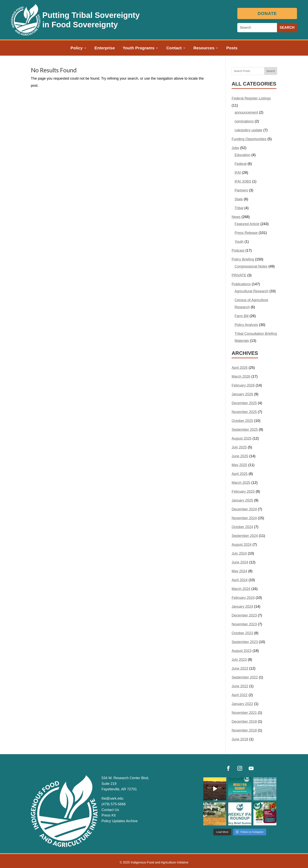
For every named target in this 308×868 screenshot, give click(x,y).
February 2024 (243, 598)
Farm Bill (242, 316)
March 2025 (241, 483)
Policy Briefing (243, 259)
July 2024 (239, 553)
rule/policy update (248, 130)
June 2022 (240, 686)
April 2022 (240, 695)
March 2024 (241, 589)
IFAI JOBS (243, 181)
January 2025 (242, 500)
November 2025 (244, 412)
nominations (244, 121)
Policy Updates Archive (120, 821)
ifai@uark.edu (112, 798)
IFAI (238, 173)
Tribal (239, 208)
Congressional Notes (251, 266)
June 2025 (240, 456)
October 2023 (242, 633)
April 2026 (240, 368)
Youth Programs (139, 48)
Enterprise (105, 48)
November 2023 (244, 624)
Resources (204, 48)
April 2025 (240, 474)
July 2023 (239, 660)
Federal (241, 164)
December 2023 (244, 615)
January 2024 (242, 607)
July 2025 (239, 447)
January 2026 (242, 394)
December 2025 (244, 403)
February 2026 (243, 385)
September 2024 (245, 536)
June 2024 (240, 562)
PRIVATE (239, 275)
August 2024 (242, 545)
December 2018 (244, 722)
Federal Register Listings (251, 98)
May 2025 (239, 465)
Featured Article (247, 224)
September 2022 (245, 677)
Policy (77, 48)
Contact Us (110, 810)
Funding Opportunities (249, 139)
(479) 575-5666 (114, 804)
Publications (241, 284)
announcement (246, 112)
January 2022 (242, 704)
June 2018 (240, 739)
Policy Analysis (246, 325)
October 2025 (242, 421)
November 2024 (244, 518)
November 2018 (244, 730)
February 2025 (243, 492)
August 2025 (242, 438)
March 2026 (241, 376)
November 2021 (244, 713)
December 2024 (244, 509)
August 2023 (242, 651)
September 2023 (245, 642)
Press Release (246, 233)
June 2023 (240, 668)
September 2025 (245, 430)
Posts (232, 48)
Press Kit (109, 815)
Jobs (235, 148)
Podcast (238, 250)
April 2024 (240, 580)
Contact (174, 48)
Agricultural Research (251, 291)
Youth (239, 242)
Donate (268, 13)
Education (242, 155)
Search (271, 71)
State (239, 199)
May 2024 (239, 571)
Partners (241, 190)
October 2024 (242, 527)
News (236, 217)
